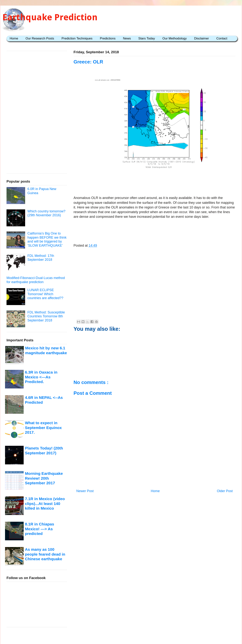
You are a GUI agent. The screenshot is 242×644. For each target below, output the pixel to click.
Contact (222, 38)
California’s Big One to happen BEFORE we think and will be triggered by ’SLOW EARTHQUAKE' (47, 239)
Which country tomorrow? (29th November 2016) (46, 213)
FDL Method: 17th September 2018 (41, 258)
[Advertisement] (155, 184)
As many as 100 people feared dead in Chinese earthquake (45, 554)
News (127, 38)
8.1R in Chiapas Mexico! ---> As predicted (40, 529)
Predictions (108, 38)
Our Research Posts (40, 38)
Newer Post (85, 491)
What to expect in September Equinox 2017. (43, 428)
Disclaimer (202, 38)
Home (14, 38)
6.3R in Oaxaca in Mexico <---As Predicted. (41, 377)
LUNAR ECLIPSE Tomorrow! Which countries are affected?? (45, 294)
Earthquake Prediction (50, 17)
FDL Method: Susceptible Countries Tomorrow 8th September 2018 (46, 316)
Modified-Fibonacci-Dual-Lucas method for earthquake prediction (36, 280)
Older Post (225, 491)
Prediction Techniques (77, 38)
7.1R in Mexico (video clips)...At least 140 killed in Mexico (45, 503)
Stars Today (147, 38)
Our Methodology (175, 38)
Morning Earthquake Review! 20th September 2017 (44, 478)
